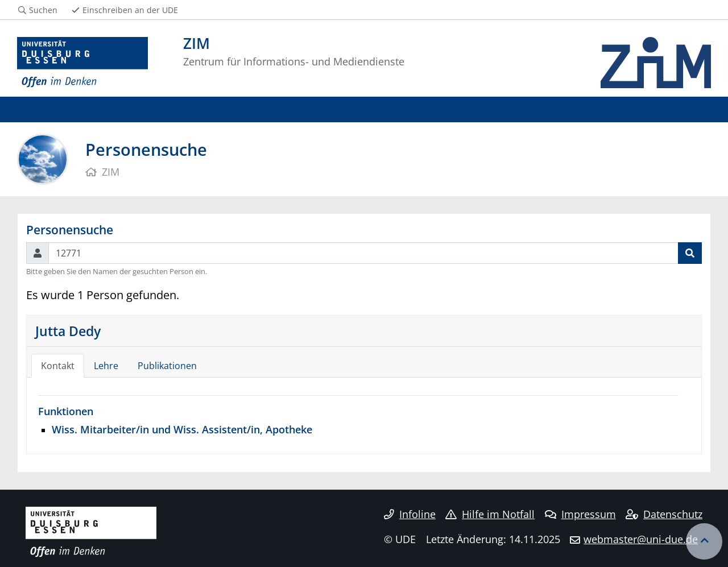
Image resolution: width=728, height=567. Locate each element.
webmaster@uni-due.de (641, 539)
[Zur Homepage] (82, 63)
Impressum (580, 514)
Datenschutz (664, 514)
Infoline (410, 514)
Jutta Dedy (68, 331)
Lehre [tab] (106, 366)
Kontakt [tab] (58, 366)
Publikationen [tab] (167, 366)
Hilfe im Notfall (490, 514)
